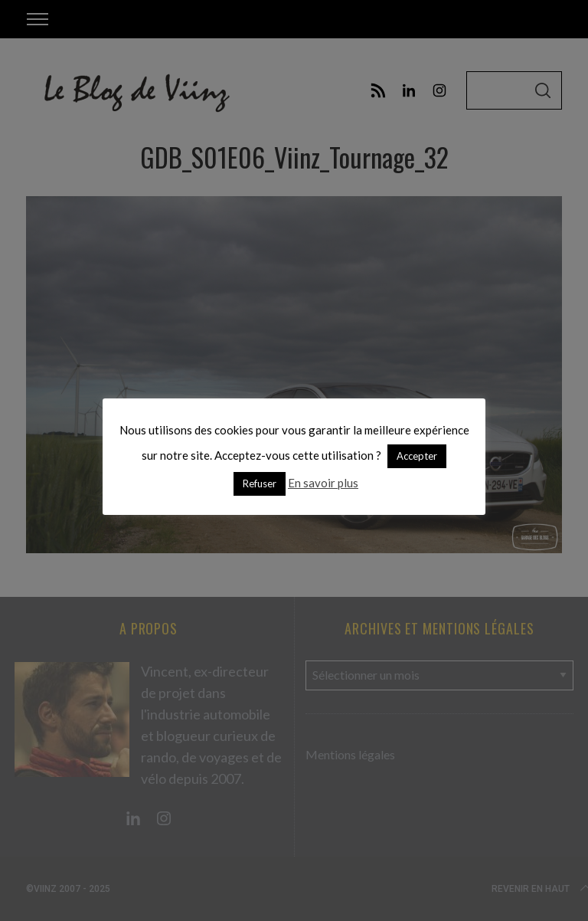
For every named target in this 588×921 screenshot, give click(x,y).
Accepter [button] (417, 456)
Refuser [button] (260, 483)
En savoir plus (323, 483)
